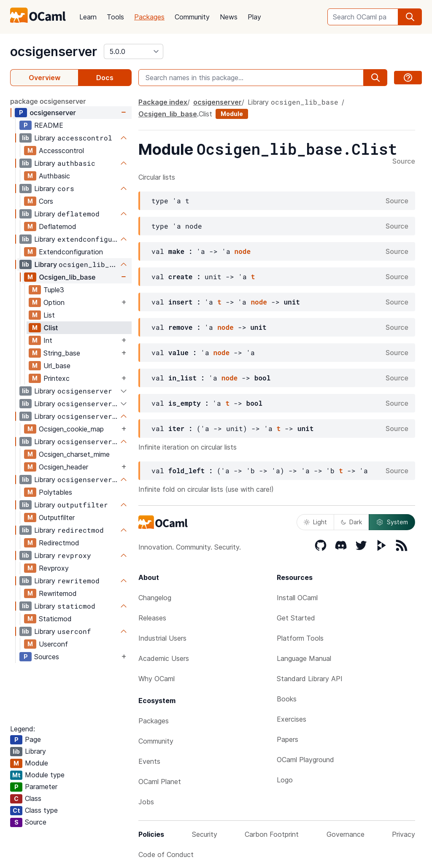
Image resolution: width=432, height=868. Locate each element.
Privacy (404, 834)
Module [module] (232, 114)
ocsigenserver (54, 51)
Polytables (55, 492)
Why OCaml (157, 679)
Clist (51, 328)
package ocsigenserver (48, 101)
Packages (149, 17)
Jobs (146, 802)
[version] (134, 51)
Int (48, 340)
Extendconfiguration (71, 252)
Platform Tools (300, 638)
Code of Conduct (166, 855)
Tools (115, 17)
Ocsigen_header (63, 467)
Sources (47, 657)
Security (205, 834)
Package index (163, 102)
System (392, 522)
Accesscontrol (61, 151)
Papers (288, 739)
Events (149, 761)
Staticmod (55, 619)
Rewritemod (58, 593)
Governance (346, 834)
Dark (351, 522)
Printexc (57, 378)
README (49, 125)
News (229, 17)
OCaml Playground (305, 760)
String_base (62, 353)
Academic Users (164, 658)
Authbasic (54, 176)
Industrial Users (162, 638)
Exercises (292, 719)
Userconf (53, 644)
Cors (46, 201)
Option (54, 302)
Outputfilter (57, 518)
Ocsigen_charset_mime (74, 454)
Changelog (155, 598)
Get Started (296, 618)
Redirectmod (59, 543)
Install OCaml (297, 598)
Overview (45, 78)
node (243, 251)
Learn (88, 17)
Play (254, 17)
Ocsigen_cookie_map (71, 429)
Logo (285, 780)
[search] (410, 17)
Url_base (57, 366)
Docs (105, 78)
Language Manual (304, 658)
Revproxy (54, 568)
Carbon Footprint (272, 834)
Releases (152, 618)
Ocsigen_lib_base (67, 277)
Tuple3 (54, 290)
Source (404, 162)
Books (287, 699)
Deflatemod (58, 226)
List (49, 315)
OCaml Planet (160, 782)
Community (192, 17)
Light (315, 522)
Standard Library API (310, 679)
